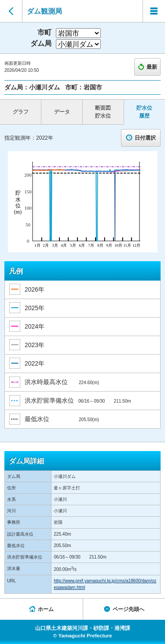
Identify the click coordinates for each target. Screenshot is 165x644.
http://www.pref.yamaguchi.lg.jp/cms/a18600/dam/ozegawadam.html (105, 584)
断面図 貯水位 (103, 112)
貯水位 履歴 (144, 112)
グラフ (21, 112)
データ (62, 112)
